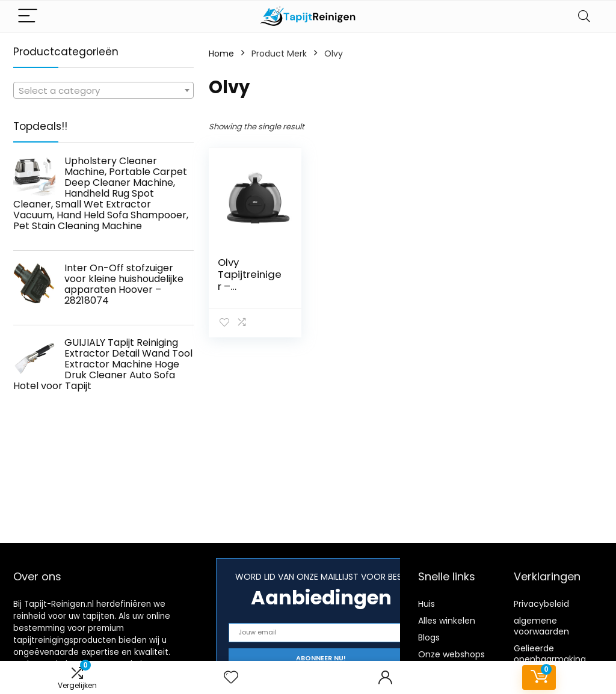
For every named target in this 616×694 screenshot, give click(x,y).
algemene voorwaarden (541, 626)
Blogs (429, 637)
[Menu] (28, 17)
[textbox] (103, 91)
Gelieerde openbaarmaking (550, 654)
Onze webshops (451, 654)
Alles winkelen (447, 621)
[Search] (584, 17)
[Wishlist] (231, 677)
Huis (427, 604)
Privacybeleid (541, 604)
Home (221, 54)
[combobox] (103, 90)
